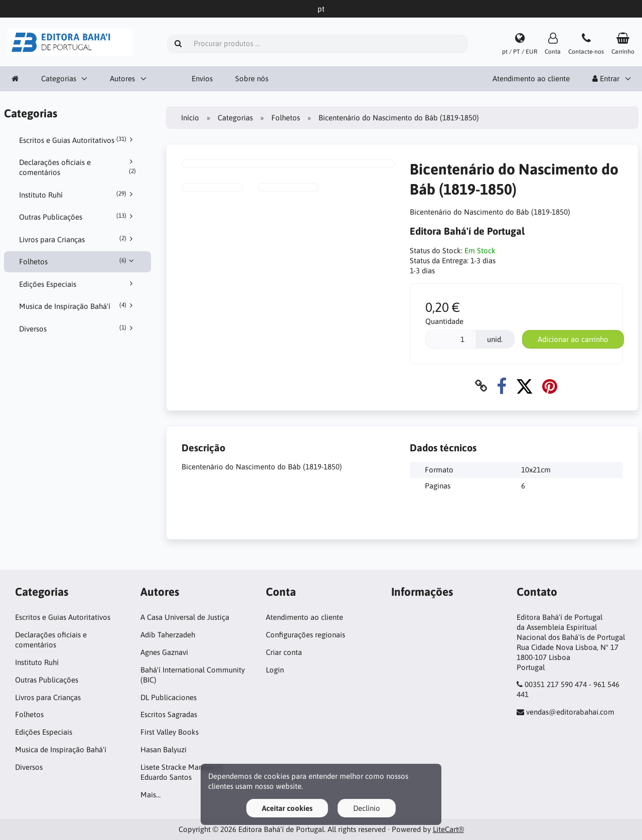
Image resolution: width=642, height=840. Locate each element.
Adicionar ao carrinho (573, 339)
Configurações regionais (305, 635)
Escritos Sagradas (169, 714)
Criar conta (284, 652)
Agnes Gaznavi (164, 652)
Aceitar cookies (287, 808)
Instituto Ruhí (78, 195)
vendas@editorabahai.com (570, 712)
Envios (202, 78)
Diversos (78, 328)
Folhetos (78, 261)
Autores (122, 78)
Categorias (59, 78)
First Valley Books (170, 732)
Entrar (606, 78)
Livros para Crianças (78, 239)
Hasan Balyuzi (164, 749)
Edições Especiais (78, 284)
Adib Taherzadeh (168, 635)
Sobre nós (252, 78)
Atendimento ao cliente (531, 78)
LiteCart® (448, 829)
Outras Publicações (78, 217)
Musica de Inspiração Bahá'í (78, 306)
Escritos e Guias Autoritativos (78, 140)
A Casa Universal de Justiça (185, 617)
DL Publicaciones (169, 697)
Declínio (367, 808)
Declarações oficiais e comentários (78, 167)
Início (190, 118)
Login (275, 670)
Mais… (150, 795)
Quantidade (444, 321)
